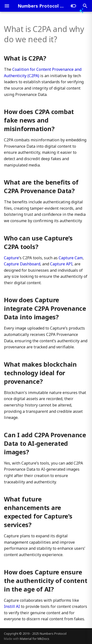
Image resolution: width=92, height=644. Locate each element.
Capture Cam (71, 258)
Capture (11, 258)
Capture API (61, 264)
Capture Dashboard (22, 264)
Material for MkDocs (35, 639)
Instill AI (12, 606)
